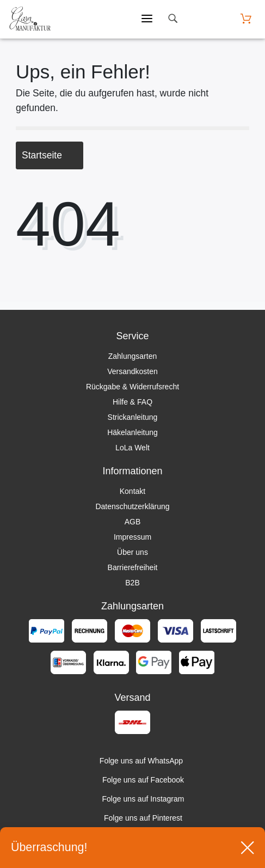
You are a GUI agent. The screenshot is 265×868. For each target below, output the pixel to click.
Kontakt (132, 491)
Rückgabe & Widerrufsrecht (132, 387)
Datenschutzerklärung (132, 506)
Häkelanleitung (132, 432)
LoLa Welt (132, 448)
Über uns (132, 552)
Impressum (132, 537)
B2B (132, 583)
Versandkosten (132, 371)
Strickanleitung (133, 417)
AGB (133, 522)
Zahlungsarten (133, 356)
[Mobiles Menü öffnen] (147, 19)
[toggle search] (172, 19)
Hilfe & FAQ (132, 402)
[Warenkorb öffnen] (246, 19)
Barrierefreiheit (133, 567)
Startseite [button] (50, 155)
